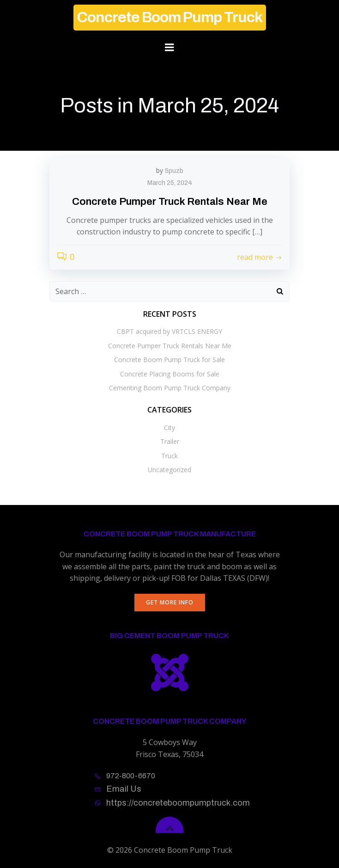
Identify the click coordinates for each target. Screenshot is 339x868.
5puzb (174, 171)
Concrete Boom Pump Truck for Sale (169, 360)
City (169, 428)
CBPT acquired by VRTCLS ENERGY (169, 331)
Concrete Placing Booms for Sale (170, 374)
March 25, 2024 (170, 183)
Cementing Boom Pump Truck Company (170, 388)
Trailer (170, 441)
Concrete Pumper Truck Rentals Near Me (170, 346)
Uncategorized (169, 470)
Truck (169, 456)
